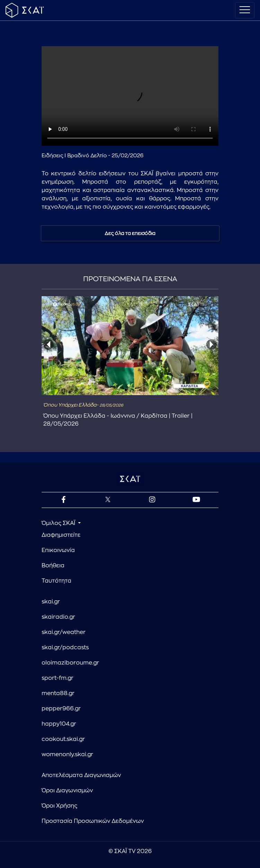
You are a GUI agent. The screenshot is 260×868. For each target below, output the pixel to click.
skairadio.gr (58, 617)
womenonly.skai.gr (67, 754)
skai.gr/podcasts (65, 648)
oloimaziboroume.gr (70, 663)
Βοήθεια (53, 566)
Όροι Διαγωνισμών (67, 791)
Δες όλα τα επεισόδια (130, 233)
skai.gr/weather (64, 632)
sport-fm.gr (58, 678)
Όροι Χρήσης (59, 806)
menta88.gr (58, 693)
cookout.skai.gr (63, 739)
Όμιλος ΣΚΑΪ (59, 523)
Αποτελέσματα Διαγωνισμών (81, 775)
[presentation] (49, 344)
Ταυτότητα (57, 581)
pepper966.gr (61, 709)
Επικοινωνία (58, 550)
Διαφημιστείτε (61, 535)
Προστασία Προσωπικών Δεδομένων (93, 821)
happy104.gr (59, 724)
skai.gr (51, 602)
